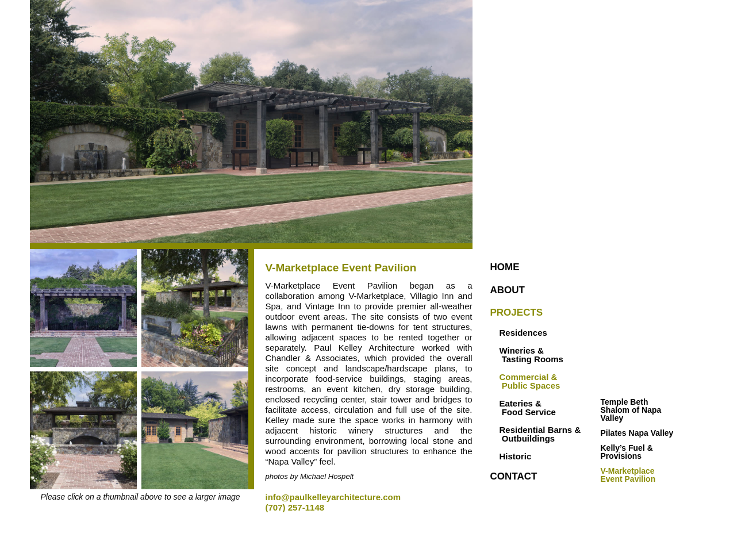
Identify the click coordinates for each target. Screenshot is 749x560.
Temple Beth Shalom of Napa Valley (632, 410)
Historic (516, 456)
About (508, 290)
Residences (523, 333)
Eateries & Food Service (528, 408)
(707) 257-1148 (295, 507)
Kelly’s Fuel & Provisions (628, 452)
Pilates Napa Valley (637, 433)
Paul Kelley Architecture (588, 202)
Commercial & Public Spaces (530, 381)
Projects (517, 312)
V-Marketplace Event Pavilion (629, 475)
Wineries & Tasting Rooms (531, 355)
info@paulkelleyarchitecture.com (333, 497)
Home (505, 267)
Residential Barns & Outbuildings (531, 434)
